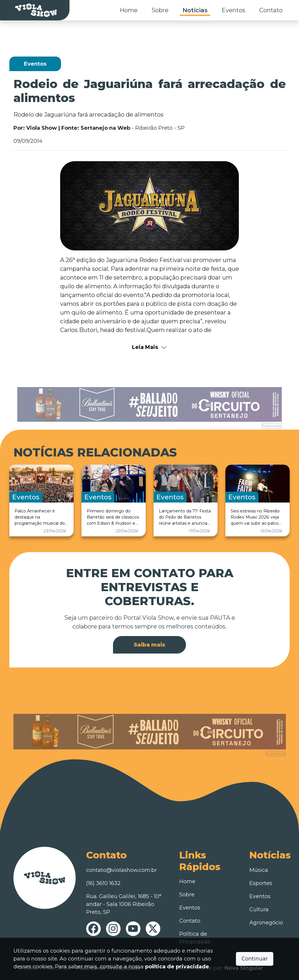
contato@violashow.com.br (121, 870)
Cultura (259, 909)
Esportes (261, 883)
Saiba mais (149, 645)
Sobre (160, 10)
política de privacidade (177, 967)
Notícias (195, 10)
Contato (271, 10)
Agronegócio (266, 923)
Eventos (233, 10)
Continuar (255, 959)
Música (259, 870)
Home (129, 10)
